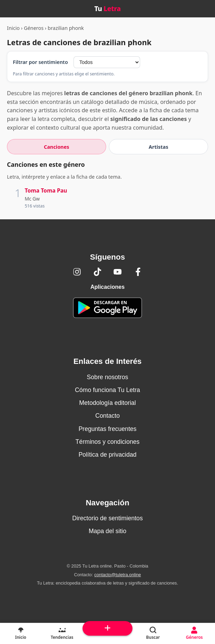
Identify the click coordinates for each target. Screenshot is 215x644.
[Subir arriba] (107, 628)
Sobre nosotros (107, 377)
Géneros (34, 28)
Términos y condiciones (108, 442)
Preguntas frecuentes (107, 429)
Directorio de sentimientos (107, 518)
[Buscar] (153, 634)
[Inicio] (21, 634)
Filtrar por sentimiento (40, 62)
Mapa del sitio (108, 531)
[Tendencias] (62, 634)
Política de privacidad (107, 455)
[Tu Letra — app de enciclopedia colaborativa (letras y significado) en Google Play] (108, 308)
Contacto (108, 416)
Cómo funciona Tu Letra (108, 390)
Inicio (13, 28)
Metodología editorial (107, 403)
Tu (108, 9)
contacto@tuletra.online (118, 575)
